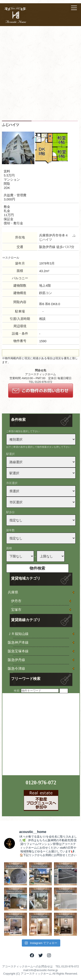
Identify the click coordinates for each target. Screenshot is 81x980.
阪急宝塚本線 (18, 651)
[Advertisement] (40, 78)
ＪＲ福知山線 (18, 634)
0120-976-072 (41, 783)
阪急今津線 (16, 668)
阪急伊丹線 (16, 660)
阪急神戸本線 (18, 642)
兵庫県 (13, 592)
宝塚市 (16, 610)
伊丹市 (16, 601)
